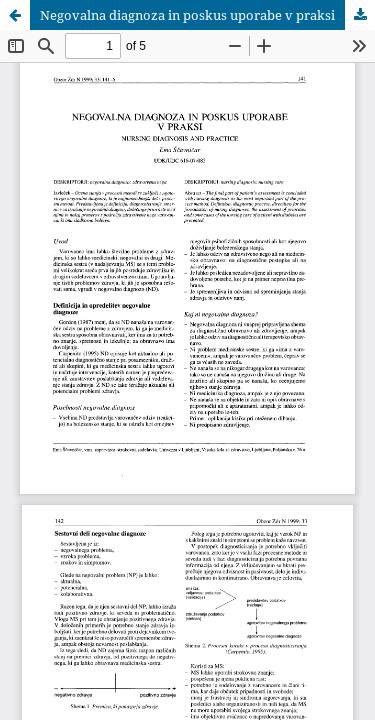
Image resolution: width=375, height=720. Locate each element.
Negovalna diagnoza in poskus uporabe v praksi (187, 15)
